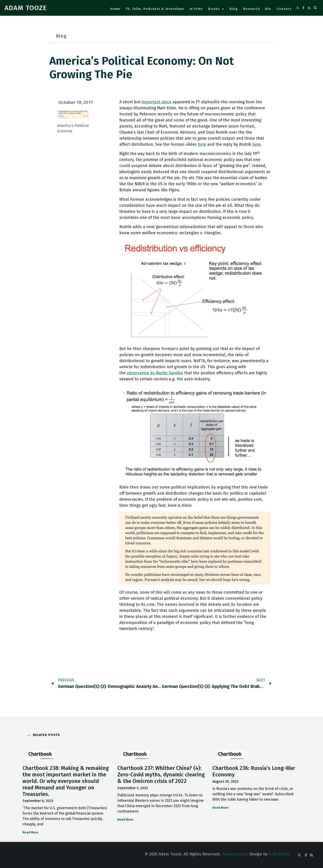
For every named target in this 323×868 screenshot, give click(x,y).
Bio (268, 9)
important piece (156, 102)
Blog (234, 9)
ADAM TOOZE (26, 8)
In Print (196, 9)
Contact (284, 9)
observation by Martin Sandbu (155, 373)
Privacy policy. (235, 854)
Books (216, 9)
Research (251, 9)
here (202, 144)
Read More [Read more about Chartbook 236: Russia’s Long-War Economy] (220, 808)
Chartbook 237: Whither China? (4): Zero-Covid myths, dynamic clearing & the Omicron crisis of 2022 (161, 775)
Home (115, 9)
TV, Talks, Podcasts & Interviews (155, 9)
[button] (315, 8)
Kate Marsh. (280, 854)
